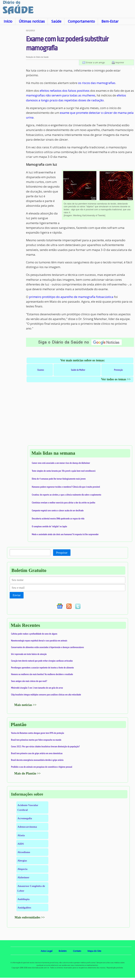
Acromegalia (25, 818)
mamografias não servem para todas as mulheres (61, 95)
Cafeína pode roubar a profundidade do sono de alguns (34, 634)
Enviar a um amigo (96, 62)
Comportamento (81, 21)
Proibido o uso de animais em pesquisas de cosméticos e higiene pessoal (42, 767)
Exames (41, 370)
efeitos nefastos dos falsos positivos (65, 91)
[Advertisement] (13, 82)
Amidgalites (24, 907)
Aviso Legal (47, 951)
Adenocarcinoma (27, 827)
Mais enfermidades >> (30, 917)
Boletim (63, 951)
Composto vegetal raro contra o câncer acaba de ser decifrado (58, 510)
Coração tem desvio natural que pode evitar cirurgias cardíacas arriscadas (42, 661)
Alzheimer (23, 877)
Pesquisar (62, 553)
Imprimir (120, 62)
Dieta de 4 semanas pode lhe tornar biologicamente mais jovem (59, 479)
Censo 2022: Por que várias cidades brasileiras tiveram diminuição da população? (45, 746)
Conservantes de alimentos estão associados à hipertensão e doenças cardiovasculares (47, 647)
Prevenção (118, 370)
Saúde (56, 21)
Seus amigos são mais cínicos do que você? (29, 681)
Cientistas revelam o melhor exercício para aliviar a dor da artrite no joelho (64, 503)
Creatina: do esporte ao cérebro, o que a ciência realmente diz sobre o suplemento (66, 495)
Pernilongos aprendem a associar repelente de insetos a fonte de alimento (42, 668)
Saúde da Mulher (78, 370)
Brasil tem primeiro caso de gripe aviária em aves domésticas (37, 753)
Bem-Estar (110, 21)
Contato (77, 951)
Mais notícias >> (25, 705)
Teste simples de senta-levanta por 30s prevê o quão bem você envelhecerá (64, 471)
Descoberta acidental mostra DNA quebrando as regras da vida (58, 518)
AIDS (21, 844)
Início (8, 21)
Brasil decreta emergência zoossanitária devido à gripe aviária (37, 760)
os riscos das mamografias (97, 83)
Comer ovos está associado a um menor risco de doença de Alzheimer (61, 463)
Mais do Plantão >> (27, 773)
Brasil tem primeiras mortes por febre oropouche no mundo (36, 740)
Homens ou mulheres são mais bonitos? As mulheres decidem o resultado (42, 674)
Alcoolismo (24, 852)
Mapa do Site (94, 951)
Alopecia (22, 869)
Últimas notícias (32, 21)
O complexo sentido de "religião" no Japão (49, 526)
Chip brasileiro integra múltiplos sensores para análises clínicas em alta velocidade (46, 695)
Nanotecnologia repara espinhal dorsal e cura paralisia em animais (39, 641)
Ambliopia (23, 899)
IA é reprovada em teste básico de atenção (29, 654)
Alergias (22, 861)
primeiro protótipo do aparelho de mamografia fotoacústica (71, 297)
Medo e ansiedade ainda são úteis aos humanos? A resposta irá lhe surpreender (65, 534)
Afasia (21, 835)
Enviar (17, 595)
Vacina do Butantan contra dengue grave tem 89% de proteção (38, 733)
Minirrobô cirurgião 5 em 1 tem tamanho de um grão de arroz (37, 688)
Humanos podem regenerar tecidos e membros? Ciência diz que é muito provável (66, 487)
